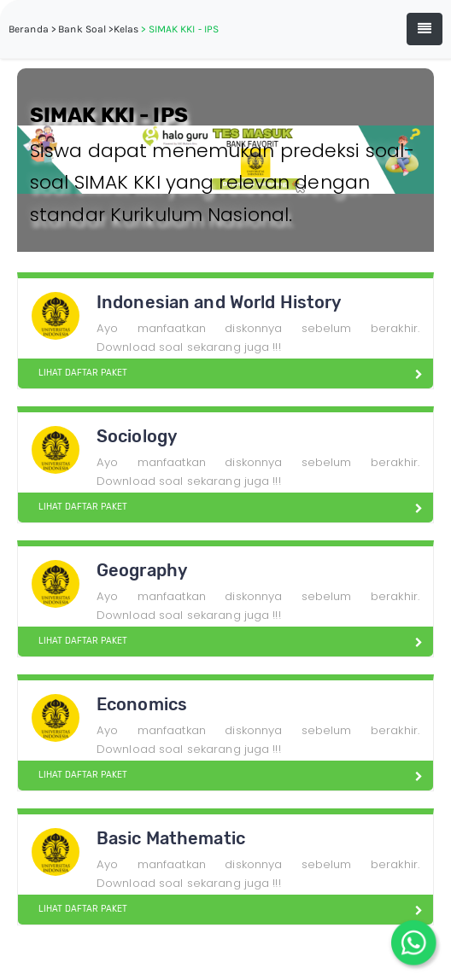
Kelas (126, 29)
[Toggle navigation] (425, 29)
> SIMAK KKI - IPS (180, 29)
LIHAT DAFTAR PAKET (76, 373)
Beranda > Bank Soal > (61, 29)
